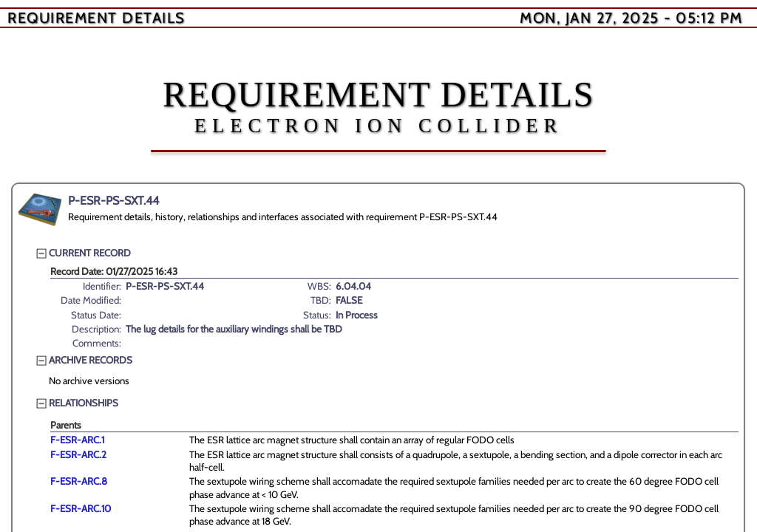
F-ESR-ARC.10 (81, 508)
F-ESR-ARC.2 (78, 454)
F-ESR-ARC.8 (79, 481)
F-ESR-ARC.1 (77, 440)
